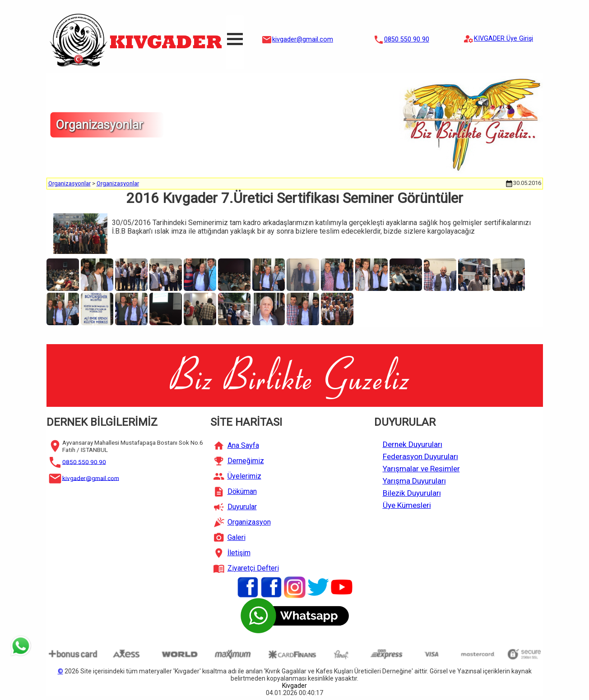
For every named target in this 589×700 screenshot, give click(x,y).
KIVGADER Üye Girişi (503, 39)
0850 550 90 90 (407, 39)
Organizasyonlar (70, 183)
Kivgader (294, 686)
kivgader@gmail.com (303, 39)
